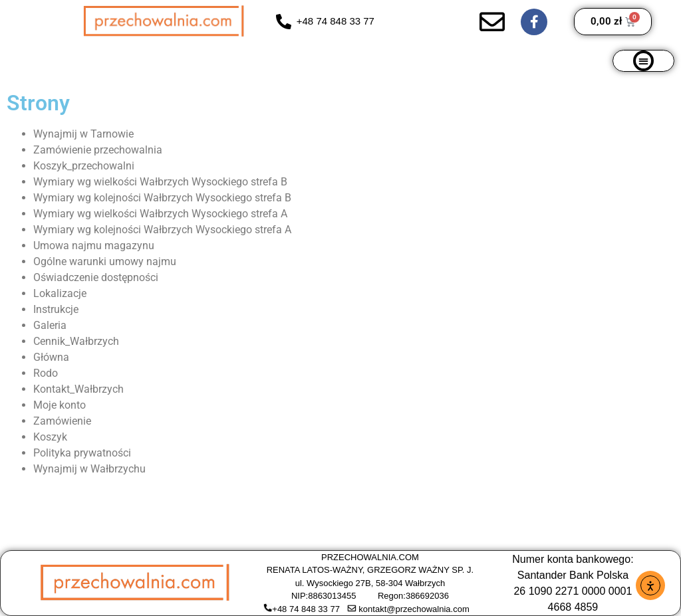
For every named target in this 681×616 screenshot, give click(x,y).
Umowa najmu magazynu (94, 246)
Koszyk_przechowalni (84, 166)
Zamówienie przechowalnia (98, 150)
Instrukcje (56, 309)
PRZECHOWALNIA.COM (370, 557)
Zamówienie (62, 421)
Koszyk (50, 437)
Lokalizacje (60, 293)
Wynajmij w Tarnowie (83, 134)
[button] (643, 61)
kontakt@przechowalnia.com (414, 609)
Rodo (46, 373)
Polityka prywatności (82, 453)
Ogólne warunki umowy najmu (105, 261)
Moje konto (60, 405)
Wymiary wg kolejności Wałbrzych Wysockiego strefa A (162, 230)
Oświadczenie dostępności (96, 277)
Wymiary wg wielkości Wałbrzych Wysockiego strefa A (160, 214)
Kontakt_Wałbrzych (78, 389)
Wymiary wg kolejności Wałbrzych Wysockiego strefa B (162, 198)
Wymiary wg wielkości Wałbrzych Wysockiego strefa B (160, 182)
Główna (51, 357)
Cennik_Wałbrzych (76, 341)
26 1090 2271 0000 (559, 591)
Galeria (50, 325)
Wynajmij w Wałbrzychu (89, 469)
